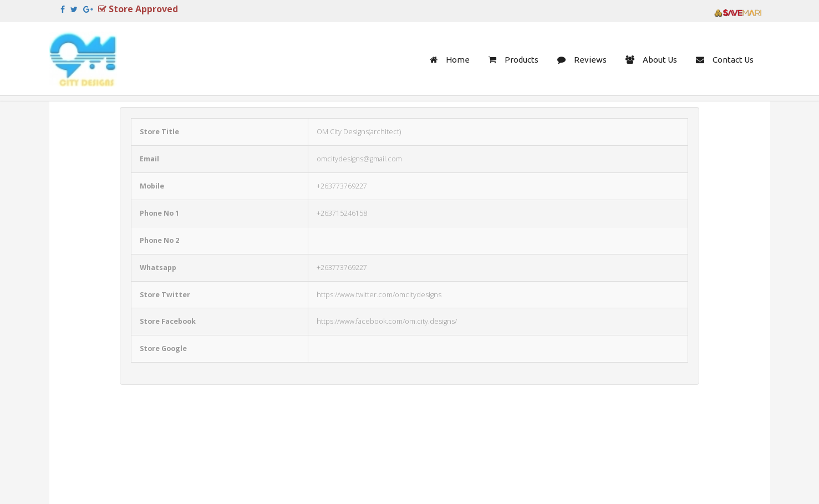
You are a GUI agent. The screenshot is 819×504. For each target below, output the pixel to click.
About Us (660, 60)
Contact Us (733, 60)
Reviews (590, 60)
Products (522, 60)
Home (458, 60)
